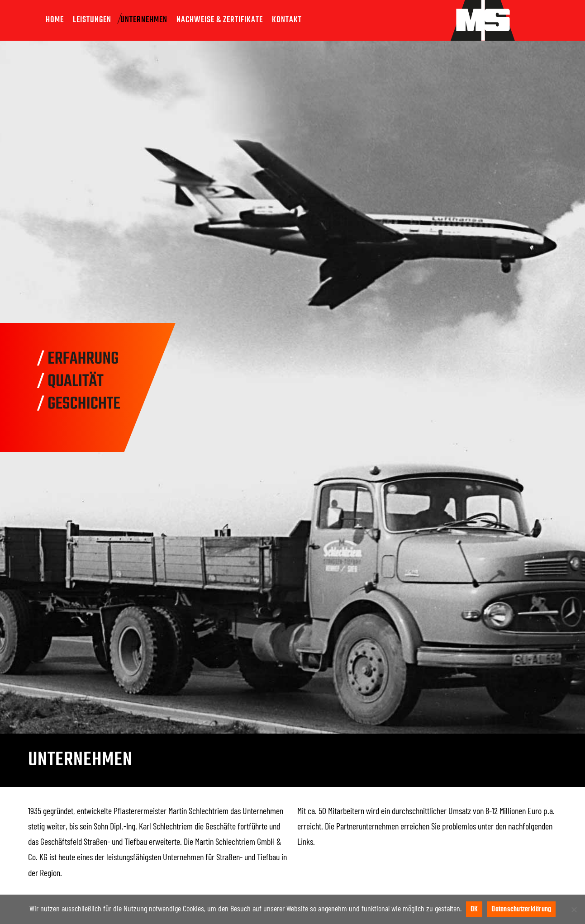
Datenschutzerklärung (521, 910)
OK (474, 910)
